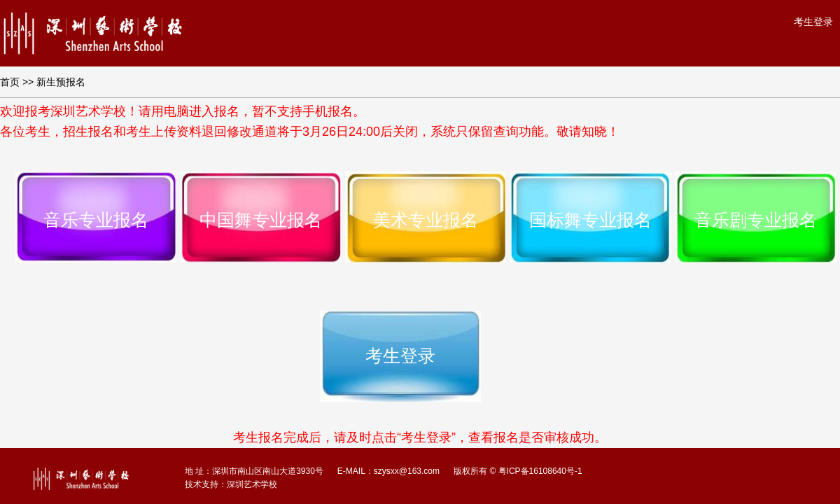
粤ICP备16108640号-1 (540, 471)
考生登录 (813, 22)
